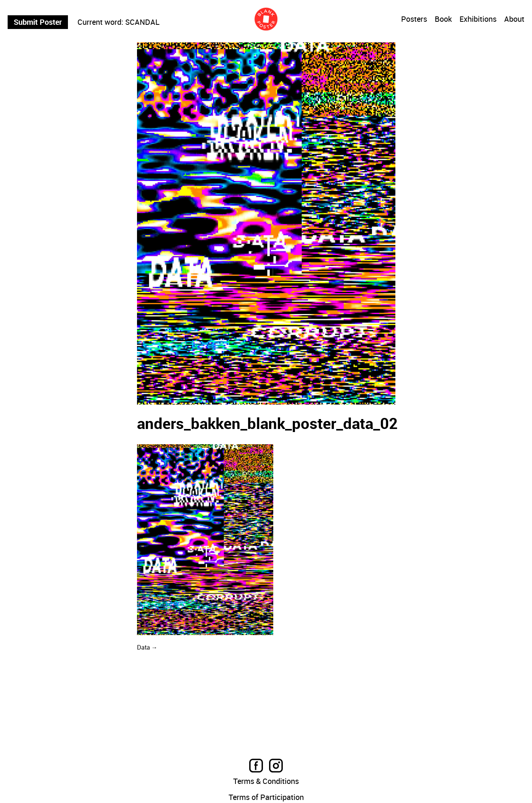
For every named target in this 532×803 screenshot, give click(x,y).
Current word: (100, 22)
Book (443, 19)
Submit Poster (38, 22)
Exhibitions (478, 19)
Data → (147, 647)
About (514, 19)
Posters (414, 19)
